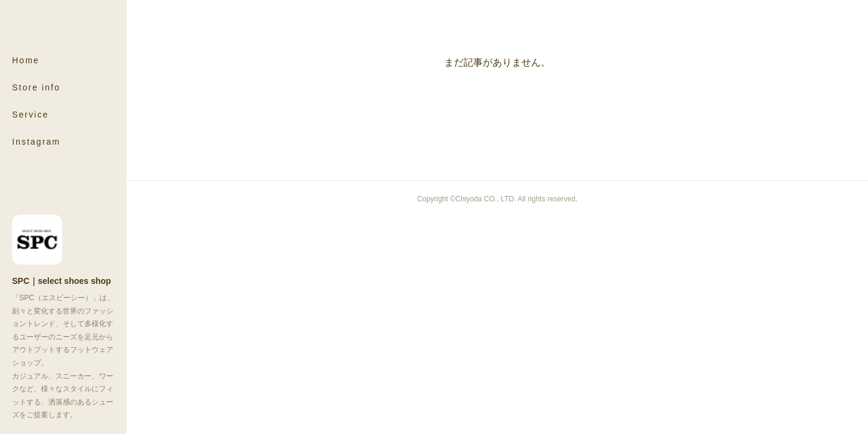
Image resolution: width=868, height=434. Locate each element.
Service (30, 115)
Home (26, 60)
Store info (36, 87)
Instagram (36, 142)
